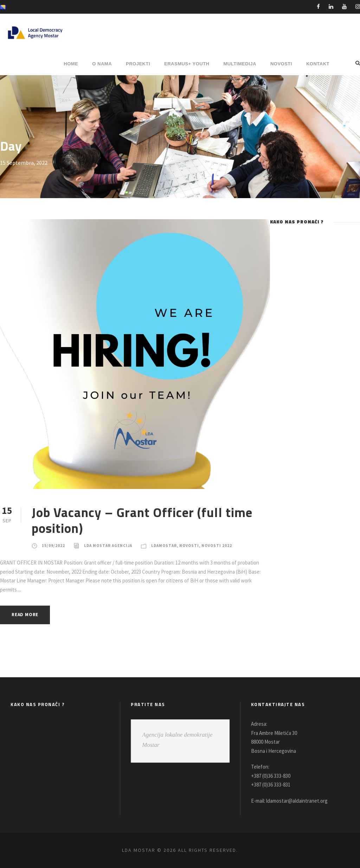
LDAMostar (169, 546)
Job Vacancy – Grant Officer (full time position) (142, 520)
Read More (27, 615)
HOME (71, 64)
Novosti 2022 (224, 546)
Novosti (196, 546)
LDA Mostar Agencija (110, 546)
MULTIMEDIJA (240, 64)
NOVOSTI (281, 64)
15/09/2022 (53, 546)
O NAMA (102, 64)
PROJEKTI (138, 64)
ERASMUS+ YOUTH (187, 64)
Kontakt (318, 64)
